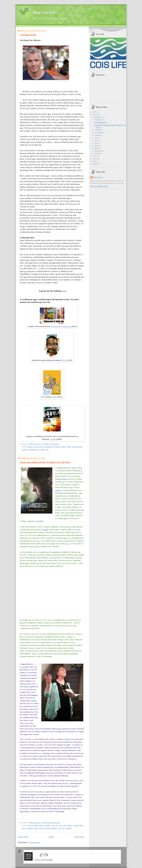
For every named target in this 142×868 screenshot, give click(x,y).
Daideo (64, 479)
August (97, 135)
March (97, 148)
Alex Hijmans (38, 447)
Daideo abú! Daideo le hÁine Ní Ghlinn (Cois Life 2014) (45, 462)
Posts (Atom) (35, 842)
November (98, 120)
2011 (95, 161)
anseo (64, 291)
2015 (95, 112)
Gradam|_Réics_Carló (35, 828)
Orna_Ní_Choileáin (65, 828)
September (99, 133)
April (96, 146)
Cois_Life (62, 825)
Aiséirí (54, 397)
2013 (95, 156)
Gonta (64, 360)
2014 (95, 115)
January (98, 153)
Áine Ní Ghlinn (33, 825)
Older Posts (79, 837)
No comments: (54, 444)
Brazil (63, 447)
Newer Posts (23, 837)
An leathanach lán (28, 35)
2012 (95, 159)
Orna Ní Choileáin (51, 828)
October (98, 130)
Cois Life (55, 825)
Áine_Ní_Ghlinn (45, 825)
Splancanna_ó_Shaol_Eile (39, 450)
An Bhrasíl (57, 447)
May (96, 143)
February (98, 151)
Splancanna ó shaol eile (61, 326)
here (39, 753)
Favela (53, 439)
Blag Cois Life (44, 12)
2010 (95, 164)
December (98, 117)
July (96, 138)
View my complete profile (99, 186)
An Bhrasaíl (48, 447)
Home (51, 837)
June (97, 140)
